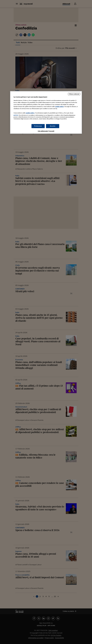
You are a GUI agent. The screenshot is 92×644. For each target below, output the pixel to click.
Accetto (53, 126)
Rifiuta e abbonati (74, 94)
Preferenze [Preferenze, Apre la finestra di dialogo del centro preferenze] (38, 126)
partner (16, 115)
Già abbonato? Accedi (46, 131)
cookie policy (59, 106)
